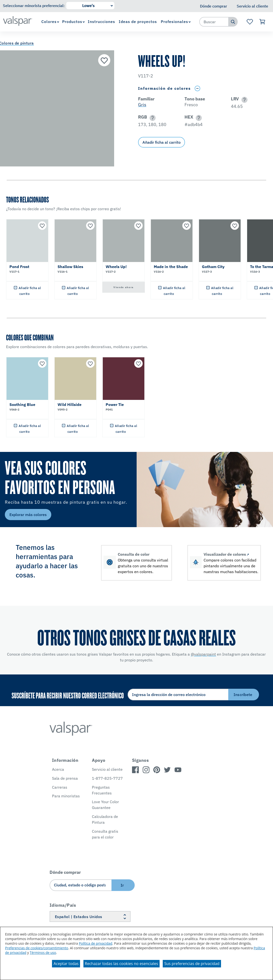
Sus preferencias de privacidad (192, 964)
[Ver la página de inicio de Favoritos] (250, 22)
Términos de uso (43, 953)
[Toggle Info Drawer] (197, 88)
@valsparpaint (203, 654)
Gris (142, 105)
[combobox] (214, 22)
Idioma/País (63, 905)
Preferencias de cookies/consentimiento (37, 948)
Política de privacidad (96, 943)
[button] (244, 100)
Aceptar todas (66, 964)
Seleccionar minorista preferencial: (34, 6)
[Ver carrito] (262, 22)
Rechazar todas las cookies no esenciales (122, 964)
